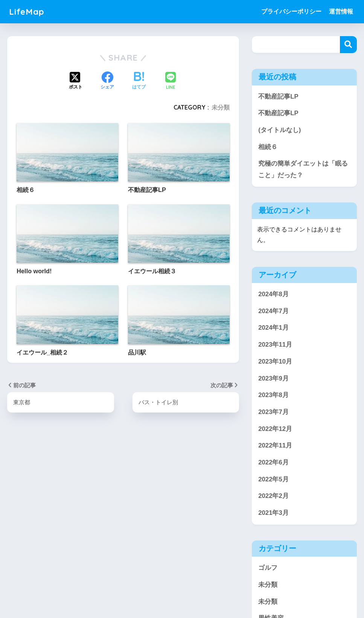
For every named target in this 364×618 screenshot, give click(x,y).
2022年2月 (273, 496)
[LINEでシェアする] (171, 81)
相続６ (268, 147)
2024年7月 (273, 311)
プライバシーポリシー (291, 11)
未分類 (221, 107)
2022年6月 (273, 463)
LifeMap (27, 11)
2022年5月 (273, 480)
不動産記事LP (278, 97)
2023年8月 (273, 395)
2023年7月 (273, 412)
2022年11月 (275, 446)
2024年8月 (273, 295)
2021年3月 (273, 513)
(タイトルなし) (279, 130)
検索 (348, 45)
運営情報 (341, 11)
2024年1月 (273, 328)
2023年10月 (275, 362)
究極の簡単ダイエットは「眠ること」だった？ (303, 169)
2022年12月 (275, 429)
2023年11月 (275, 345)
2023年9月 (273, 378)
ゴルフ (268, 568)
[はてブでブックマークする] (139, 81)
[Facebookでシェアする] (107, 81)
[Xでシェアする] (76, 81)
